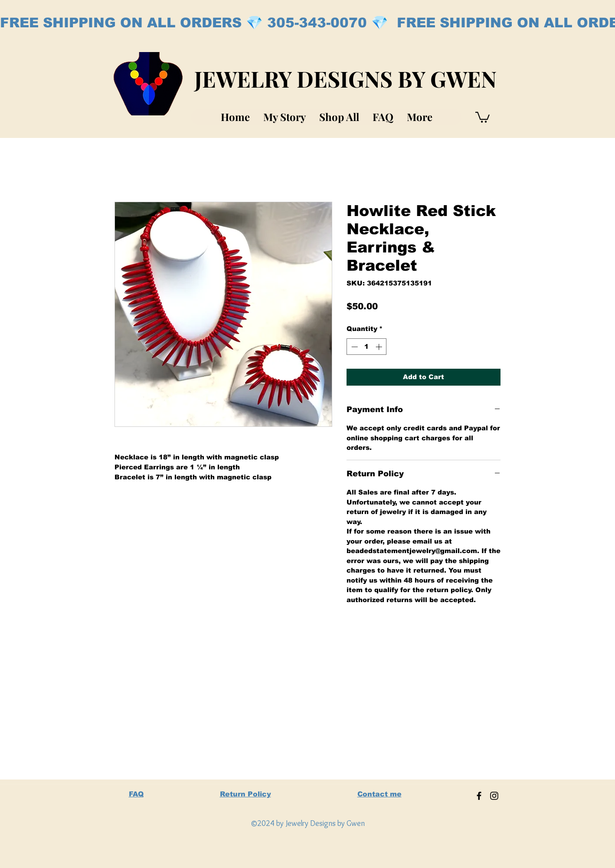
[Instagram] (494, 796)
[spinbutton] (367, 347)
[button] (483, 117)
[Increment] (380, 347)
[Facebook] (479, 796)
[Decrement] (354, 347)
